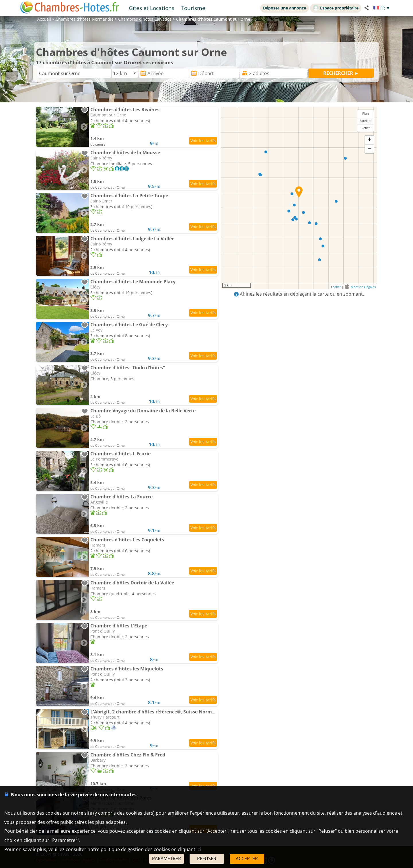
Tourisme (193, 8)
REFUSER (207, 859)
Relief (366, 128)
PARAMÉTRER (166, 859)
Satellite (366, 121)
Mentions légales (363, 287)
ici (199, 849)
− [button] (370, 149)
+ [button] (370, 140)
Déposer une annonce (285, 8)
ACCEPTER (247, 859)
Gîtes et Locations (152, 8)
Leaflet (336, 287)
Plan (366, 113)
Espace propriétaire (336, 8)
